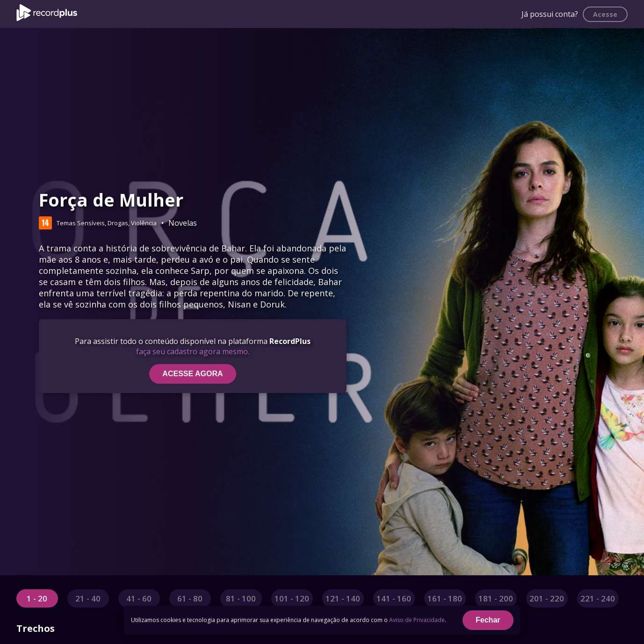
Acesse (605, 14)
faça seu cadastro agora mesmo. (193, 351)
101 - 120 (292, 598)
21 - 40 (88, 598)
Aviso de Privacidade (417, 620)
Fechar (488, 620)
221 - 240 (598, 598)
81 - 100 (241, 598)
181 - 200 (496, 598)
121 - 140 (343, 598)
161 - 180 (445, 598)
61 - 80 (190, 598)
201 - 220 (547, 598)
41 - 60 (139, 598)
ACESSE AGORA (192, 374)
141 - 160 (394, 598)
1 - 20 (37, 598)
